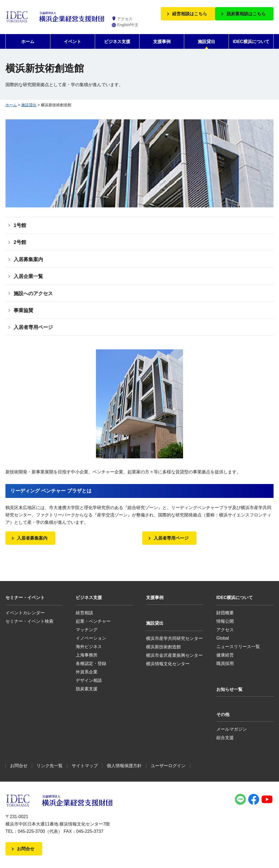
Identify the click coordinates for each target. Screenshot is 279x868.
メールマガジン (232, 729)
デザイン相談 (89, 680)
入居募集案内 (28, 259)
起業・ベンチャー (93, 621)
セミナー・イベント (25, 598)
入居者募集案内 (32, 538)
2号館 (20, 242)
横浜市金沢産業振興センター (174, 655)
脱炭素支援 (87, 689)
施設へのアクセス (33, 294)
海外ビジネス (89, 647)
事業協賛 (23, 310)
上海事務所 (87, 655)
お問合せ (19, 766)
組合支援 (225, 738)
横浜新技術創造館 (163, 647)
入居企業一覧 (28, 276)
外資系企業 (87, 672)
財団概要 (225, 613)
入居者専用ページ (33, 327)
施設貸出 (207, 42)
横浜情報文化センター (168, 664)
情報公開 (225, 621)
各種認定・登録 (91, 663)
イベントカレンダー (25, 613)
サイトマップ (85, 766)
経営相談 (84, 613)
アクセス (225, 630)
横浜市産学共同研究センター (174, 638)
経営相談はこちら (190, 14)
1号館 (20, 225)
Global (223, 638)
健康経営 (225, 655)
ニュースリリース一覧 (238, 647)
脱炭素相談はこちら (246, 14)
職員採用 (225, 663)
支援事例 (162, 42)
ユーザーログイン (168, 766)
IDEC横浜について (251, 42)
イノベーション (91, 638)
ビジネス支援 (117, 42)
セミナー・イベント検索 (29, 621)
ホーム (28, 42)
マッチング (87, 630)
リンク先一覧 (50, 766)
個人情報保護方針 (124, 766)
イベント (72, 42)
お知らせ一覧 (229, 689)
